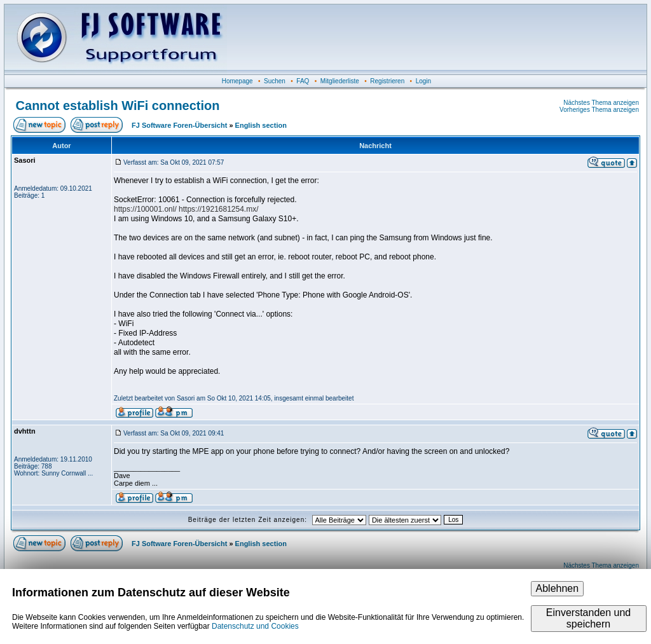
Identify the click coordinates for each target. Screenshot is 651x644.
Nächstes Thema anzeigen (601, 103)
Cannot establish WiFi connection (118, 106)
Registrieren (387, 81)
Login (423, 81)
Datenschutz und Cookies (255, 626)
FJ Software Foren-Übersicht (179, 125)
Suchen (275, 81)
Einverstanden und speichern (588, 618)
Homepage (237, 81)
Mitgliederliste (340, 81)
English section (261, 125)
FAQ (303, 81)
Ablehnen (558, 588)
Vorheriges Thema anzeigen (599, 110)
